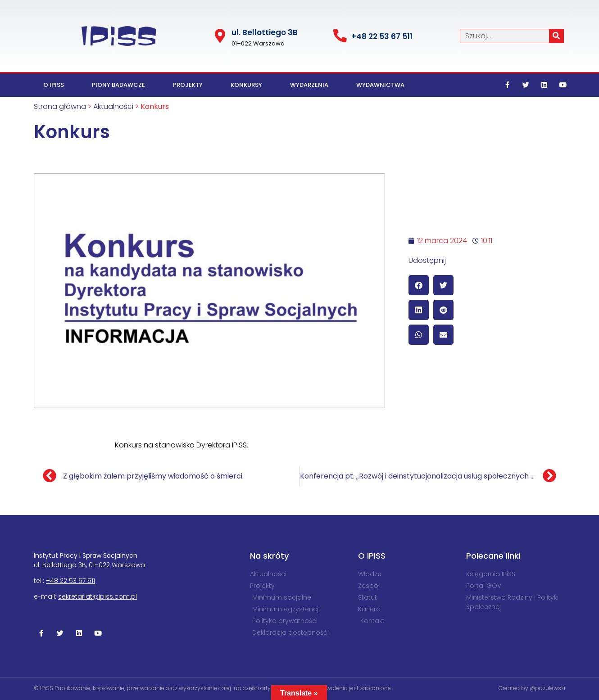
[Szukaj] (556, 36)
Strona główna (60, 106)
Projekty (188, 85)
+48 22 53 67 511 (382, 36)
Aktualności (113, 106)
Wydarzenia (309, 85)
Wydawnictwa (380, 85)
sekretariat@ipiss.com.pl (98, 596)
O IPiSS (54, 85)
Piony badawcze (118, 85)
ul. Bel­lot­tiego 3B (265, 32)
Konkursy (246, 85)
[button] (419, 285)
